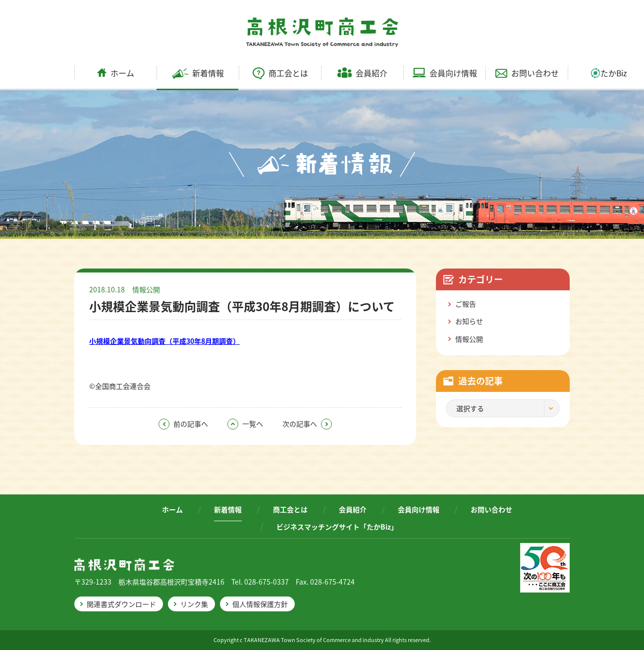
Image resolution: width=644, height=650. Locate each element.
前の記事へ (183, 424)
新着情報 (198, 73)
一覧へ (245, 424)
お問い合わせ (527, 73)
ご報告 (466, 304)
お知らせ (469, 321)
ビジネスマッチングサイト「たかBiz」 (337, 527)
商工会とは (280, 73)
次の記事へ (307, 424)
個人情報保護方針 (260, 604)
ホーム (116, 73)
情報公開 (146, 289)
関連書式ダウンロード (121, 604)
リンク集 (194, 604)
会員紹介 (362, 73)
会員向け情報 (445, 73)
